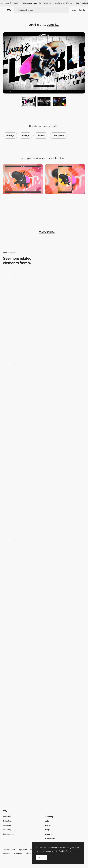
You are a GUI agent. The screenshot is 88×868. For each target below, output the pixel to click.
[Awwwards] (9, 10)
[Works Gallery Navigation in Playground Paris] (44, 555)
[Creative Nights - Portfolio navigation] (44, 336)
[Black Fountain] (44, 676)
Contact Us (50, 839)
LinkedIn (28, 853)
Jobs (47, 821)
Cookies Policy (9, 850)
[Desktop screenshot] (23, 179)
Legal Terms (23, 850)
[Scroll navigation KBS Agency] (44, 380)
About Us (49, 834)
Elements (7, 825)
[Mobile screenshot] (65, 179)
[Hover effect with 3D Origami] (44, 291)
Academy (49, 816)
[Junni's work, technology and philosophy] (65, 211)
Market (48, 825)
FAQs (47, 830)
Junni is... (53, 25)
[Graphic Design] (44, 610)
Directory (7, 830)
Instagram (18, 853)
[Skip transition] (23, 211)
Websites (7, 816)
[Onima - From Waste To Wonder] (44, 500)
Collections (8, 821)
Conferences (9, 834)
